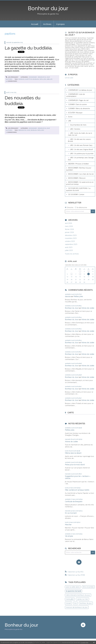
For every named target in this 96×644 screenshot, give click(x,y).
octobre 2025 (70, 241)
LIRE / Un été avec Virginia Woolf (81, 149)
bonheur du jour (24, 130)
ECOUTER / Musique (75, 113)
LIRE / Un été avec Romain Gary (81, 145)
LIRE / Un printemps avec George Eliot (81, 159)
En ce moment (71, 513)
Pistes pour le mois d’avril (75, 465)
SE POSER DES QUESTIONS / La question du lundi (78, 189)
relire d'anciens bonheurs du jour (78, 595)
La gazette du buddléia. (29, 48)
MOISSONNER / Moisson (77, 178)
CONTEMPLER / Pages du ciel (78, 100)
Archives (47, 24)
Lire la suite (69, 78)
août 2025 (69, 247)
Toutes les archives (72, 254)
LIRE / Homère (75, 129)
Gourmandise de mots (78, 125)
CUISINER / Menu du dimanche (79, 108)
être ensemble (88, 587)
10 (88, 274)
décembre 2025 (71, 235)
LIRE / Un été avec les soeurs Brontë (79, 140)
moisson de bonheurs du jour (77, 607)
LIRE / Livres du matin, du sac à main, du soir (80, 134)
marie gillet (70, 599)
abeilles (50, 79)
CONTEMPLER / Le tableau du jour (80, 90)
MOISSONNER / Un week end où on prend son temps (80, 183)
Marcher (68, 525)
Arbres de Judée (88, 308)
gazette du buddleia (32, 79)
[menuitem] (35, 24)
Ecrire (70, 117)
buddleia (22, 79)
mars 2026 (69, 226)
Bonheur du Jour (72, 308)
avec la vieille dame (73, 587)
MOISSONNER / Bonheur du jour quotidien (79, 169)
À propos (60, 24)
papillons (43, 79)
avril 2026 (68, 223)
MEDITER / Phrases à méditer (79, 164)
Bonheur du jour (48, 8)
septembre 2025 (71, 244)
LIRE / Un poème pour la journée (82, 153)
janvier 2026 (69, 232)
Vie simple (69, 536)
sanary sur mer (83, 599)
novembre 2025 (71, 238)
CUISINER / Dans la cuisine (77, 104)
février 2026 (69, 229)
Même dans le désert (73, 453)
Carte (71, 413)
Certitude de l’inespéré (74, 501)
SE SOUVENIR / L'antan (76, 194)
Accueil (35, 24)
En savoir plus (84, 642)
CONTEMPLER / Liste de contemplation (75, 95)
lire (76, 603)
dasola (68, 296)
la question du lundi (74, 591)
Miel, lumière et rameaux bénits (77, 490)
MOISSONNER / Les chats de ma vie (81, 174)
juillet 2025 (69, 250)
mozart (69, 603)
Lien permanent (12, 77)
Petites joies (78, 296)
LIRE (70, 121)
